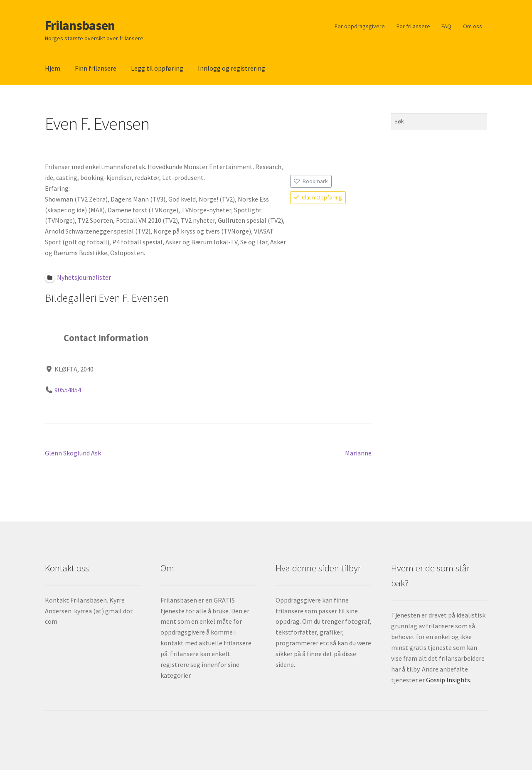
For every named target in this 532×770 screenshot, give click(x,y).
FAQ (446, 26)
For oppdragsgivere (360, 26)
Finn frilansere (96, 68)
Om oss (473, 26)
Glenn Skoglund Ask (73, 453)
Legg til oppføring (157, 68)
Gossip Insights (448, 680)
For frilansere (413, 26)
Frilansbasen (80, 25)
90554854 (68, 390)
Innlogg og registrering (232, 68)
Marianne (358, 453)
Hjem (53, 68)
